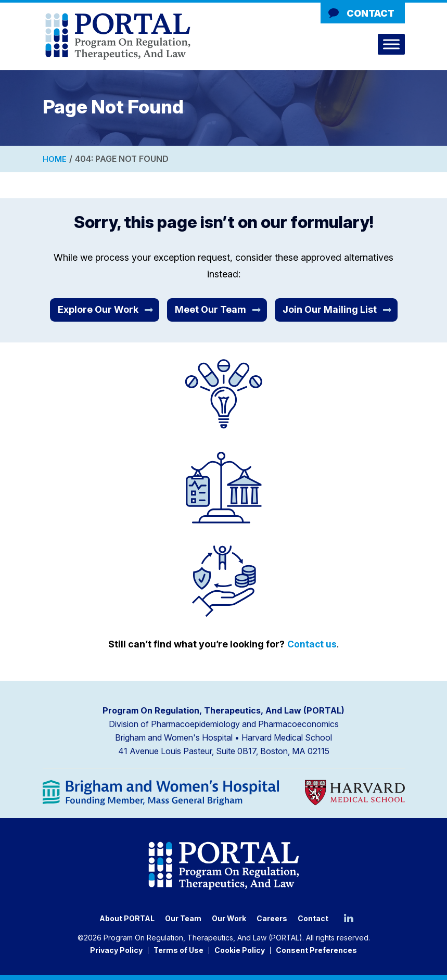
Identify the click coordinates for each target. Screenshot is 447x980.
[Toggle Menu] (391, 44)
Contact (371, 13)
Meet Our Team (210, 309)
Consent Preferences (316, 950)
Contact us (312, 644)
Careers (272, 918)
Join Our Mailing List (330, 309)
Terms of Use (178, 950)
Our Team (183, 918)
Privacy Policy (116, 950)
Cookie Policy (240, 950)
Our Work (229, 918)
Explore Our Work (98, 309)
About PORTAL (127, 918)
